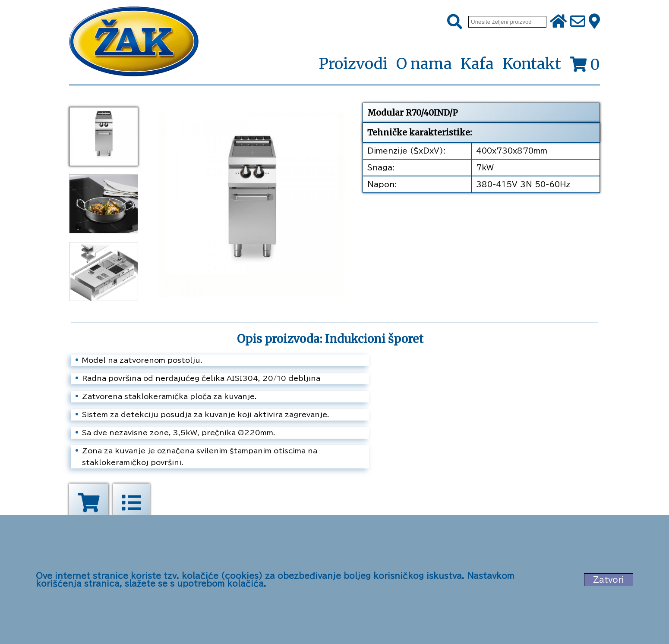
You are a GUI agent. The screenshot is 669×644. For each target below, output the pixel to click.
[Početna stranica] (134, 42)
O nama (424, 64)
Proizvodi (353, 64)
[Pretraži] (455, 22)
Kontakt (532, 64)
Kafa (477, 64)
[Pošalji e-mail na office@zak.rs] (578, 22)
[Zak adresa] (594, 22)
